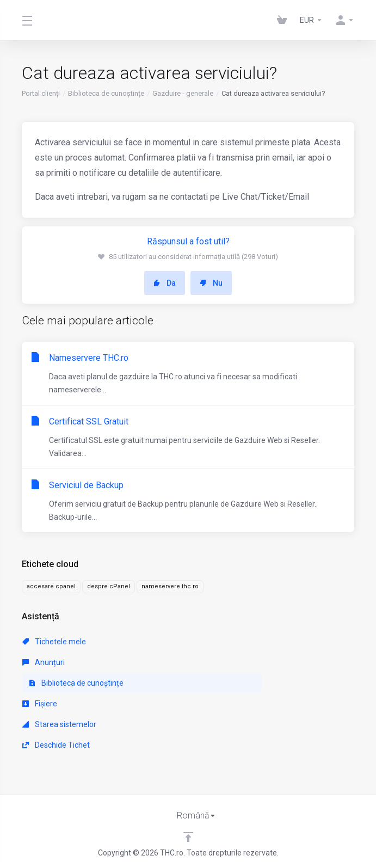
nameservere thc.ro (170, 586)
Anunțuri (44, 662)
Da (165, 283)
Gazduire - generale (183, 93)
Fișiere (40, 704)
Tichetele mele (54, 642)
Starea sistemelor (59, 724)
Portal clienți (41, 93)
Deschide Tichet (56, 745)
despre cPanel (109, 586)
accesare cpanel (51, 586)
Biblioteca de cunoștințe (106, 93)
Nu (211, 283)
